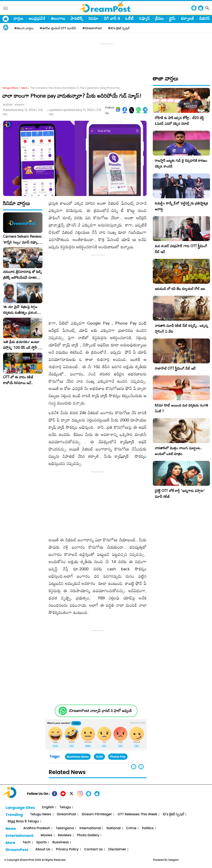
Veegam (173, 860)
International (90, 828)
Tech (27, 842)
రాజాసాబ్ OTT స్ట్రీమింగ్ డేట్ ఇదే (175, 368)
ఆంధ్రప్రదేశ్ (37, 18)
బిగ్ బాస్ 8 (112, 18)
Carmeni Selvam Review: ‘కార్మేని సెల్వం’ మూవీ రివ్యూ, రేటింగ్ (23, 239)
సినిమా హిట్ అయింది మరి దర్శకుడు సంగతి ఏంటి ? (182, 408)
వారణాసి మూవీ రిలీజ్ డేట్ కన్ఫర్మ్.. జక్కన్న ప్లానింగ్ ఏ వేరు (181, 328)
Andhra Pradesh (37, 828)
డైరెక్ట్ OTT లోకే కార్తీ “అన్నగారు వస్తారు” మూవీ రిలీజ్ (180, 494)
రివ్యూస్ (144, 18)
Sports (42, 842)
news (24, 88)
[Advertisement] (106, 55)
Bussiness (61, 842)
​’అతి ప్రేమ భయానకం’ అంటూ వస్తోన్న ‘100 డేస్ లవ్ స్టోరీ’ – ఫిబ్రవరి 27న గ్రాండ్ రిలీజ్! (22, 345)
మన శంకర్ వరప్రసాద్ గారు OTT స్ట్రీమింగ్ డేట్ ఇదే (181, 249)
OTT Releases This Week (137, 814)
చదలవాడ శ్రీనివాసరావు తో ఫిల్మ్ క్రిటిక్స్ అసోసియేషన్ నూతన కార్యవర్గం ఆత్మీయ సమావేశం (22, 275)
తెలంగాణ (58, 18)
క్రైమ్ (172, 18)
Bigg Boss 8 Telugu (23, 821)
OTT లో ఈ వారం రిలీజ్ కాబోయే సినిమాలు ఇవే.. (18, 380)
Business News (78, 757)
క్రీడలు (159, 18)
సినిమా (94, 18)
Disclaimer (117, 849)
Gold (99, 757)
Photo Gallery (88, 835)
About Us (43, 849)
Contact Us (93, 849)
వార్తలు (18, 18)
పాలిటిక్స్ (77, 18)
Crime (131, 828)
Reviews (65, 835)
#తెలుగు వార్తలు (24, 28)
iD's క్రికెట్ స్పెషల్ (173, 814)
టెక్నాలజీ (187, 18)
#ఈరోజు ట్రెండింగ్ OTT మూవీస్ (58, 28)
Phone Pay (118, 757)
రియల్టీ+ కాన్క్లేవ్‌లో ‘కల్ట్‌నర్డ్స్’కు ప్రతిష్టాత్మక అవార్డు (182, 206)
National (113, 828)
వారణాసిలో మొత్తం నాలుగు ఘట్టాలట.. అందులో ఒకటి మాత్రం (179, 451)
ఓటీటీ (129, 18)
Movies (47, 835)
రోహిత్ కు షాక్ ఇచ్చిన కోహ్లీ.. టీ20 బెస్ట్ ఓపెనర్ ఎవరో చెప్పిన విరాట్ (179, 121)
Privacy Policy (67, 849)
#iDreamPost (92, 28)
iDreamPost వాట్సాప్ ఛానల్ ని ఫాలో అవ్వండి (100, 711)
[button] (141, 767)
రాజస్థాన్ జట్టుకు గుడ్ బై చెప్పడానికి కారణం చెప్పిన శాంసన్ (181, 163)
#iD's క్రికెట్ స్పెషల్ (119, 28)
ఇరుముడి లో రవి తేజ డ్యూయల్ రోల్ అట (180, 289)
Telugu (65, 807)
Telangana (65, 828)
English (48, 807)
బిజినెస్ (205, 18)
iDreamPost (67, 814)
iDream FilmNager (97, 814)
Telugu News (10, 88)
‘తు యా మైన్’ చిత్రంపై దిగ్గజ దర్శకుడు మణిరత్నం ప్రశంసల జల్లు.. (21, 310)
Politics (148, 828)
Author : (14, 105)
